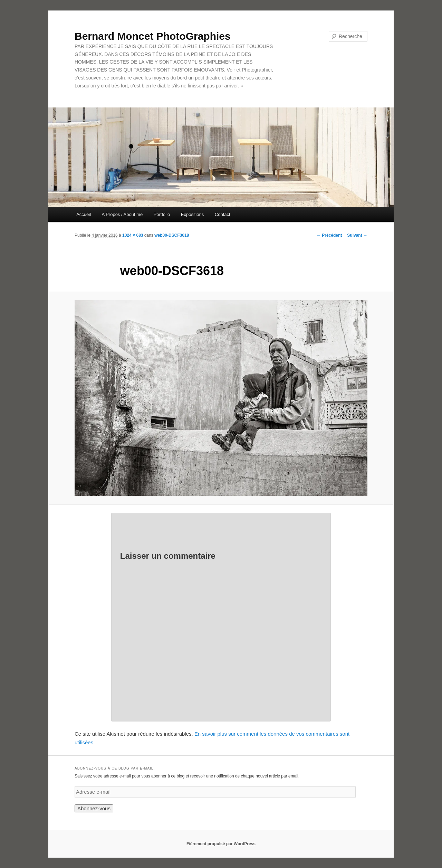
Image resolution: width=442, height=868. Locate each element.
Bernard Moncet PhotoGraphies (153, 36)
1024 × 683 (133, 235)
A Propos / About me (122, 214)
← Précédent (329, 235)
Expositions (192, 214)
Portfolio (162, 214)
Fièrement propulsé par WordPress (221, 844)
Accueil (84, 214)
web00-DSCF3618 (172, 235)
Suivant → (357, 235)
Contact (223, 214)
